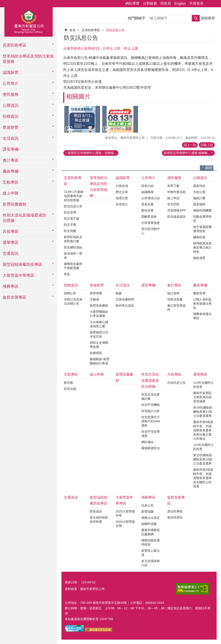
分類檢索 (150, 3)
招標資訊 (71, 285)
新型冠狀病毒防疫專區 (99, 500)
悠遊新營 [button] (11, 127)
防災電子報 (72, 219)
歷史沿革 (122, 192)
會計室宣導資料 (176, 308)
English (180, 4)
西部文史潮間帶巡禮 (99, 345)
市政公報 (199, 192)
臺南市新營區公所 (29, 21)
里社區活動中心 (151, 231)
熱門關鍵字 (137, 18)
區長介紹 (147, 186)
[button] (82, 119)
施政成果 (199, 258)
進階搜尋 (208, 18)
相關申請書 (149, 524)
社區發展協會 (151, 223)
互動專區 (71, 374)
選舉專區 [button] (11, 242)
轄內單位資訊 (125, 306)
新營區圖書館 (14, 204)
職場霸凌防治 (151, 448)
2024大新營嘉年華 (125, 524)
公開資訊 (200, 178)
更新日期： (72, 582)
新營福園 (147, 512)
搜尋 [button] (196, 18)
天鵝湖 (94, 299)
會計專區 (174, 285)
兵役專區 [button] (11, 232)
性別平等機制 (151, 405)
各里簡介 (122, 204)
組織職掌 (147, 192)
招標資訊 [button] (11, 116)
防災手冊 (70, 225)
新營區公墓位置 (151, 553)
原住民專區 (175, 511)
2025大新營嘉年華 (125, 513)
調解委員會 (149, 217)
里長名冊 (147, 204)
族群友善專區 (176, 500)
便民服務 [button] (11, 94)
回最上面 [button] (207, 145)
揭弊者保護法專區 (202, 316)
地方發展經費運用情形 (202, 229)
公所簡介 (148, 178)
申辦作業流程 (176, 192)
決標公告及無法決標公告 (73, 301)
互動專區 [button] (11, 182)
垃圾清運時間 (125, 299)
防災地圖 (70, 231)
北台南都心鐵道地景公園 (99, 324)
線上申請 (173, 198)
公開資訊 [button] (11, 105)
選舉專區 (200, 374)
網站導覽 (132, 3)
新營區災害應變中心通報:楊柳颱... (187, 153)
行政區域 (122, 186)
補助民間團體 (202, 210)
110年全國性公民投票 (203, 447)
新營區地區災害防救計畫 (73, 239)
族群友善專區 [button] (14, 297)
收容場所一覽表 (73, 256)
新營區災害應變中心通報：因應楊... (92, 153)
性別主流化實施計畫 (151, 397)
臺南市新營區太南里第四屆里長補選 (202, 397)
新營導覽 (96, 293)
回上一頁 (190, 145)
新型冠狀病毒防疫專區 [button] (22, 264)
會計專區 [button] (11, 160)
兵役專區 (174, 374)
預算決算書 (175, 299)
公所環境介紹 (151, 198)
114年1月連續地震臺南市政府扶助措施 (74, 196)
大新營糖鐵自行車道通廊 (99, 314)
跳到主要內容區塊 (2, 2)
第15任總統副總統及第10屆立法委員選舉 (203, 459)
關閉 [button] (209, 168)
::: (5, 3)
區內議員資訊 (176, 217)
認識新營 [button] (11, 72)
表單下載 (173, 186)
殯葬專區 (148, 497)
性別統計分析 (151, 411)
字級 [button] (215, 4)
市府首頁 (196, 3)
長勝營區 (96, 353)
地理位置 (122, 198)
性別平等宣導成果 (151, 434)
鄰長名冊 (147, 210)
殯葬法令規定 (151, 518)
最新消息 (199, 186)
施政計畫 (199, 198)
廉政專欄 (200, 285)
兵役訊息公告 (176, 383)
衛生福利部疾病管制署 (99, 520)
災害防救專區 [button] (14, 45)
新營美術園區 (99, 306)
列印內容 (212, 37)
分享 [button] (209, 4)
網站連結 (147, 442)
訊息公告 (147, 505)
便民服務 (174, 178)
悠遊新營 (97, 285)
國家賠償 (199, 237)
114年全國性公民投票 (203, 385)
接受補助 (199, 204)
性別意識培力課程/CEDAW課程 (151, 421)
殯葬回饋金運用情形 (151, 542)
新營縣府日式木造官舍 (99, 334)
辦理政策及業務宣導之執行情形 (202, 248)
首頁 (72, 30)
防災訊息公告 (115, 30)
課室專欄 (11, 149)
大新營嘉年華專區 (124, 500)
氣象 (119, 293)
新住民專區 (175, 517)
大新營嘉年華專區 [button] (18, 275)
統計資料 (173, 293)
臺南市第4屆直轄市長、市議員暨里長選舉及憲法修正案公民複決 (203, 430)
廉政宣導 (199, 293)
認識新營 (123, 178)
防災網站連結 (73, 247)
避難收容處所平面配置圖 (73, 266)
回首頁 (166, 3)
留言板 (68, 383)
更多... (68, 274)
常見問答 (173, 204)
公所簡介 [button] (11, 83)
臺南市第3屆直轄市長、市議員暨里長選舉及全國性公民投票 (203, 478)
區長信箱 (70, 389)
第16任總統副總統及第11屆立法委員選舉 (203, 412)
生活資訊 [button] (11, 138)
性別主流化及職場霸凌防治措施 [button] (24, 218)
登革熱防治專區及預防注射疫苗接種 (28, 59)
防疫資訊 (96, 511)
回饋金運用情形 (202, 219)
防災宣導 (70, 212)
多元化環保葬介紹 (151, 563)
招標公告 (70, 293)
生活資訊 (123, 285)
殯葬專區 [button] (11, 286)
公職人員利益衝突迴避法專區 (202, 304)
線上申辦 (11, 193)
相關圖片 (78, 97)
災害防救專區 (91, 30)
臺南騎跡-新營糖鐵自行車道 (100, 361)
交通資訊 (11, 253)
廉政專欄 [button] (11, 171)
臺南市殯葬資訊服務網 (151, 532)
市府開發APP (177, 210)
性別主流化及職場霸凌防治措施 (150, 380)
